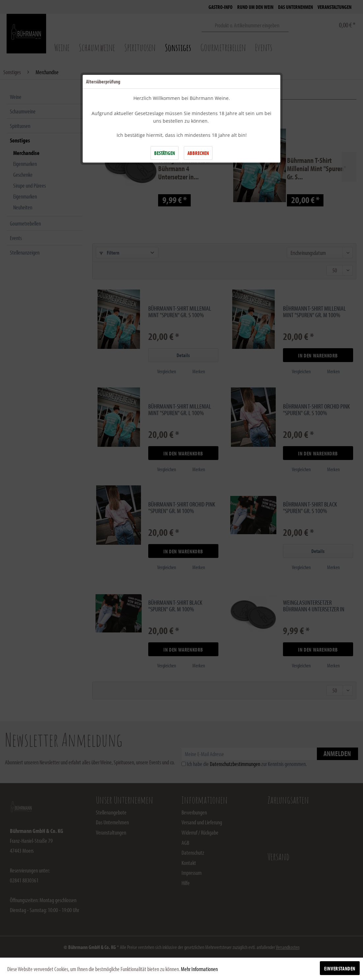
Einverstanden (340, 968)
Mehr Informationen (199, 969)
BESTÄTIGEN (165, 153)
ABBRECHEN (198, 153)
